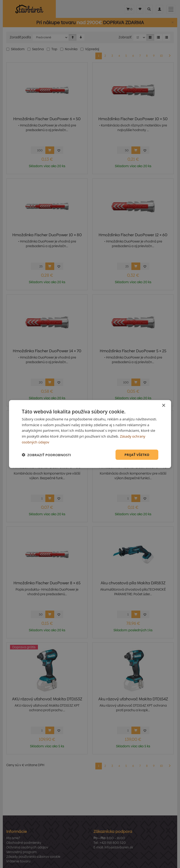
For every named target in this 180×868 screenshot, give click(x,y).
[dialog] (90, 434)
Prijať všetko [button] (137, 454)
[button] (47, 455)
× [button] (163, 405)
